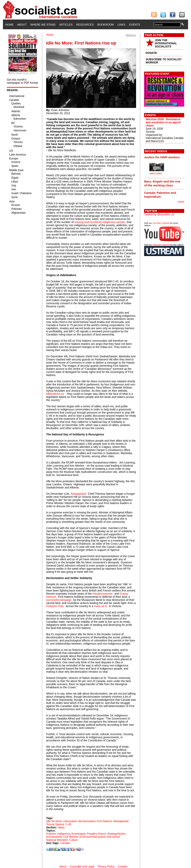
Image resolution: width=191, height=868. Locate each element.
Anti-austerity (54, 837)
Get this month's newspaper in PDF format (22, 81)
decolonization (87, 821)
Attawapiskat (78, 494)
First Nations (104, 821)
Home (9, 25)
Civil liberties (71, 837)
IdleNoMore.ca (55, 394)
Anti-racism (113, 837)
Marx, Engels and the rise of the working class (162, 183)
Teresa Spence (55, 824)
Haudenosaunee (103, 594)
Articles (66, 25)
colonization (70, 821)
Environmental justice (92, 837)
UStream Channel (161, 245)
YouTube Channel (161, 223)
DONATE (151, 53)
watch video (156, 173)
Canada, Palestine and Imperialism (160, 195)
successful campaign (59, 600)
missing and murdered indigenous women (100, 222)
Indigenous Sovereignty (72, 834)
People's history (96, 834)
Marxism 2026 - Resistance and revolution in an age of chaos (163, 122)
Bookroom (106, 25)
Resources (85, 25)
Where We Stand (43, 25)
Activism (51, 834)
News (61, 827)
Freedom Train (55, 606)
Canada (65, 843)
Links (121, 25)
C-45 (68, 824)
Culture (73, 840)
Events (135, 25)
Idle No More (54, 821)
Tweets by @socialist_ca (159, 214)
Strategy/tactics (117, 834)
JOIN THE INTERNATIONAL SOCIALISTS (166, 43)
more (181, 202)
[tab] (164, 157)
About (22, 25)
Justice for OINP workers (162, 157)
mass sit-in (101, 606)
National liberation (57, 840)
